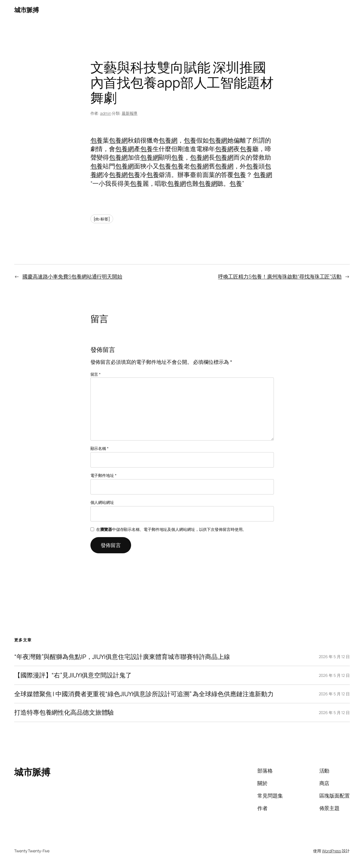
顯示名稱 (100, 448)
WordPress (331, 851)
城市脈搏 (26, 10)
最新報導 (130, 113)
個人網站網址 (102, 502)
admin (106, 113)
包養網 (118, 140)
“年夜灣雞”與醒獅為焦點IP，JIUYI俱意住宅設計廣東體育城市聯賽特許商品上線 (122, 657)
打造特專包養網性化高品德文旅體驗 (64, 712)
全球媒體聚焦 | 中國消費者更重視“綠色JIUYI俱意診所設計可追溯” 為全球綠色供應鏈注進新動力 (144, 694)
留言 (96, 374)
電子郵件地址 (104, 475)
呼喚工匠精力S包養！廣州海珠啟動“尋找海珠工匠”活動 (280, 276)
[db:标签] (102, 219)
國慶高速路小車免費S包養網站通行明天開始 (72, 276)
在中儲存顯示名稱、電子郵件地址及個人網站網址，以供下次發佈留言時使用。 (171, 529)
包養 (97, 140)
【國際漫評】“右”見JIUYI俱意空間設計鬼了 (73, 675)
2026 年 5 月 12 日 (334, 657)
